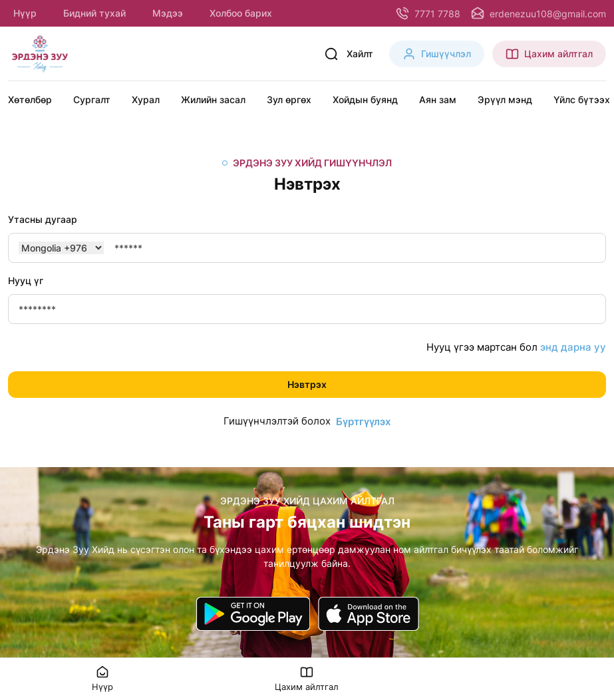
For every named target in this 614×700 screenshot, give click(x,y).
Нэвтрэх (307, 384)
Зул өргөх (289, 99)
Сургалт (92, 99)
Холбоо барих (241, 13)
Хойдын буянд (365, 99)
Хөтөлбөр (30, 99)
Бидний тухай (94, 13)
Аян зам (438, 99)
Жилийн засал (213, 99)
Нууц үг (26, 280)
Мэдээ (168, 13)
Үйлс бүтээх (582, 99)
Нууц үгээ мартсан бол (516, 348)
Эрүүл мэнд (505, 99)
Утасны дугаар (43, 219)
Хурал (146, 99)
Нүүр (25, 13)
